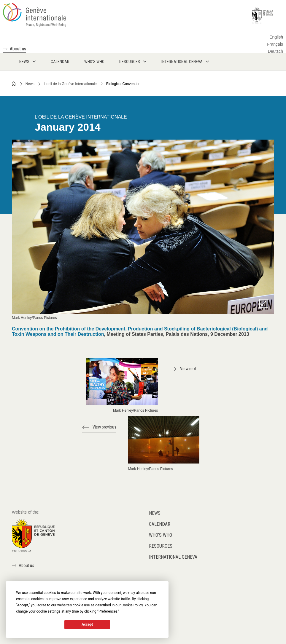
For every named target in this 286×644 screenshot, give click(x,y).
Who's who (161, 535)
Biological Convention (123, 84)
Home (14, 84)
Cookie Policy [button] (132, 605)
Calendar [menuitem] (60, 62)
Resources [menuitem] (130, 62)
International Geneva (173, 557)
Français (275, 44)
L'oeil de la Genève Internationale (70, 84)
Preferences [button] (108, 611)
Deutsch (275, 51)
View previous (104, 427)
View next (188, 369)
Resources (161, 546)
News (30, 84)
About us (18, 49)
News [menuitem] (24, 62)
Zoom (264, 303)
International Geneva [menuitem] (182, 62)
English (276, 37)
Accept (87, 624)
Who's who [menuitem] (94, 62)
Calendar (160, 524)
